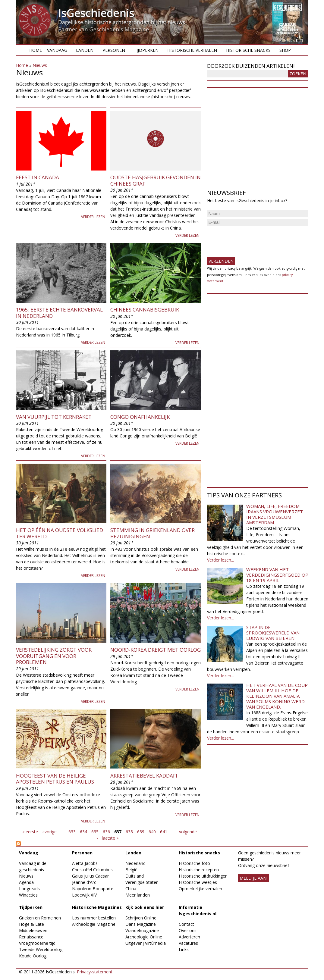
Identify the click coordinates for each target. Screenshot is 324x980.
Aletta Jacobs (85, 863)
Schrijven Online (141, 918)
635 (95, 832)
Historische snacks (248, 50)
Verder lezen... (220, 560)
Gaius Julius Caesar (90, 876)
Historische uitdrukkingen (203, 876)
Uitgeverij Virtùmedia (146, 943)
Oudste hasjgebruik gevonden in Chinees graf (156, 180)
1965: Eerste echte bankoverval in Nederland (59, 313)
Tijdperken (146, 50)
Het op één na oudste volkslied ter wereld (60, 533)
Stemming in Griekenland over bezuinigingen (153, 533)
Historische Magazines (97, 907)
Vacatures (188, 943)
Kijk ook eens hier (145, 907)
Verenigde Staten (142, 882)
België (131, 870)
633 (72, 832)
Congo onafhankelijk (140, 417)
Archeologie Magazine (94, 924)
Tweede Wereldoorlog (41, 949)
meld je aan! (253, 878)
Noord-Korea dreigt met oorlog (156, 650)
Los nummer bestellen (94, 918)
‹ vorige (49, 832)
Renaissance (31, 937)
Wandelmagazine (142, 930)
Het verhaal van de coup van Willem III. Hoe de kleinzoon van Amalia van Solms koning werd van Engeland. (277, 696)
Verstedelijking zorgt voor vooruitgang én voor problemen (54, 656)
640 (152, 832)
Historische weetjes (198, 882)
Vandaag (57, 50)
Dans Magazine (141, 924)
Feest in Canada (38, 177)
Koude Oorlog (33, 956)
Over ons (188, 930)
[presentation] (253, 239)
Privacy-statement (95, 972)
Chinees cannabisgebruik (145, 310)
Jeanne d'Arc (84, 882)
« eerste (30, 832)
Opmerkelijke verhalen (200, 889)
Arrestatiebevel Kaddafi (144, 776)
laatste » (110, 838)
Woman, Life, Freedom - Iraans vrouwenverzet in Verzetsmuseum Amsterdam (275, 514)
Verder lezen (93, 217)
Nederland (135, 863)
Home (36, 50)
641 (164, 832)
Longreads (29, 889)
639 (141, 832)
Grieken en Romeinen (40, 918)
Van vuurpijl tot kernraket (54, 417)
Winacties (28, 895)
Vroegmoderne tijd (37, 943)
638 (129, 832)
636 (106, 832)
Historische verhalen (192, 50)
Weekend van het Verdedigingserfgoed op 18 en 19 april (277, 575)
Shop (285, 50)
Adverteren (189, 937)
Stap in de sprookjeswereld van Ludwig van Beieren (273, 633)
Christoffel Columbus (92, 870)
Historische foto (194, 863)
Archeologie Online (144, 937)
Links (184, 949)
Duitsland (135, 876)
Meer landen (138, 895)
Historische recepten (199, 870)
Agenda (26, 882)
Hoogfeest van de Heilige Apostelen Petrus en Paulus (55, 779)
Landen (85, 50)
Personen (114, 50)
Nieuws (40, 65)
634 (83, 832)
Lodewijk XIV (84, 895)
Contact (186, 924)
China (131, 889)
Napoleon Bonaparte (93, 889)
